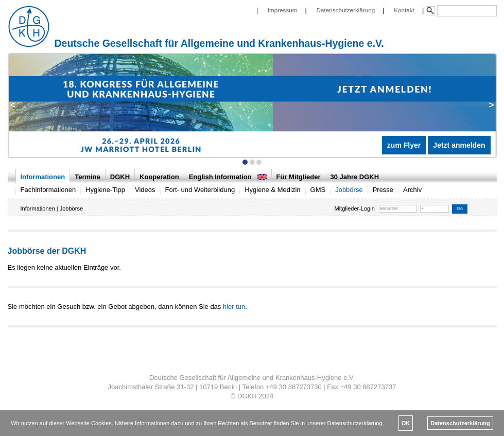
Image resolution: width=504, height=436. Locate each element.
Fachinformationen (48, 190)
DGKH (120, 177)
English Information (228, 177)
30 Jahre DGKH (354, 177)
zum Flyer (404, 145)
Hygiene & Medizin (272, 190)
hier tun (234, 307)
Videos (145, 190)
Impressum (283, 10)
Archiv (412, 190)
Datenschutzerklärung (346, 10)
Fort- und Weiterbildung (200, 190)
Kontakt (404, 10)
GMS (318, 190)
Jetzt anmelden (459, 145)
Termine (88, 177)
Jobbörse (349, 190)
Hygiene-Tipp (105, 190)
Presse (383, 190)
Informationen (43, 177)
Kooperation (159, 177)
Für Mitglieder (299, 177)
